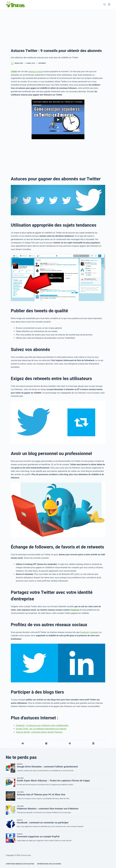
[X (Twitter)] (46, 743)
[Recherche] (104, 4)
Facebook (75, 610)
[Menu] (109, 4)
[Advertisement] (58, 28)
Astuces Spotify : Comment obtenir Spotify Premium (39, 732)
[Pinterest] (70, 743)
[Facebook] (23, 743)
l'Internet (42, 63)
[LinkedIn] (93, 743)
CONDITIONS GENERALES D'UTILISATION (20, 864)
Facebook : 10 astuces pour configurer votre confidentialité (42, 725)
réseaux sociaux (36, 71)
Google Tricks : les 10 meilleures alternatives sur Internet (41, 729)
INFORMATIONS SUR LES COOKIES (49, 864)
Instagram (94, 632)
